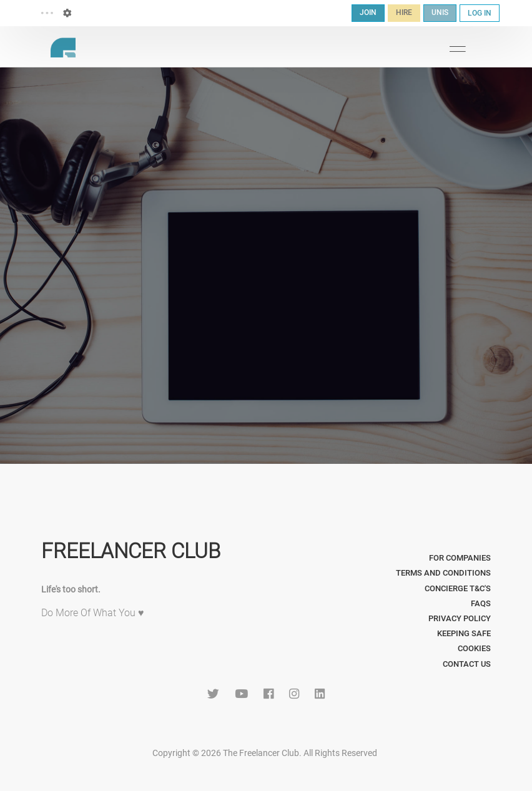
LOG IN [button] (480, 13)
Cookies (474, 648)
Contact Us (467, 664)
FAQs (481, 603)
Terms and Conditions (443, 573)
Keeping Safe (464, 633)
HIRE (404, 12)
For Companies (460, 558)
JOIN (368, 12)
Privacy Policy (460, 618)
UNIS (440, 12)
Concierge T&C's (458, 588)
